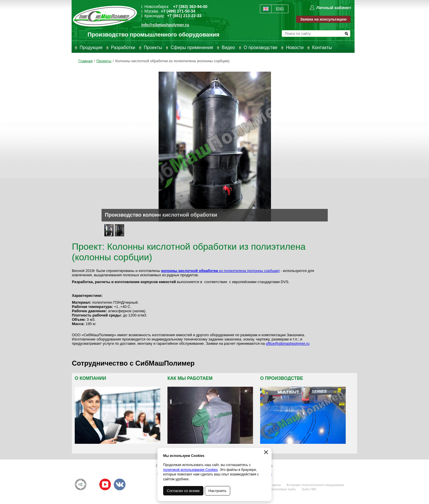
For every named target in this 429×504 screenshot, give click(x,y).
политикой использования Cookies (190, 470)
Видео (228, 48)
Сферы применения (192, 48)
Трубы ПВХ (309, 489)
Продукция (91, 48)
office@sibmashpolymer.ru (288, 343)
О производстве (260, 48)
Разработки (123, 48)
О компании (90, 378)
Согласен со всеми (183, 491)
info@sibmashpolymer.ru (165, 25)
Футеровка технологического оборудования (315, 485)
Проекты (153, 48)
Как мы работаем (190, 378)
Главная (85, 61)
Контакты (322, 48)
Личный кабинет (334, 8)
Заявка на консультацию (323, 19)
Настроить (218, 491)
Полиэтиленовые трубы (280, 489)
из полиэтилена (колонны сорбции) (220, 271)
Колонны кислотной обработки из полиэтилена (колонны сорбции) (172, 61)
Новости (295, 48)
